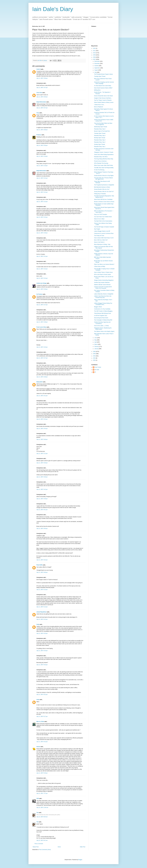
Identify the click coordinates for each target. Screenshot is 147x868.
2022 (94, 48)
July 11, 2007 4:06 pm (42, 572)
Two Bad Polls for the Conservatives (103, 221)
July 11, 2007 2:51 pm (42, 396)
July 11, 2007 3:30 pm (42, 463)
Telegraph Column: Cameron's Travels (104, 152)
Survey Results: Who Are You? (102, 189)
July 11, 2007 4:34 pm (42, 651)
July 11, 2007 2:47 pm (42, 358)
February (97, 347)
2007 (94, 59)
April (96, 342)
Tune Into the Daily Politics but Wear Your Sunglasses (103, 124)
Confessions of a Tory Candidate (102, 309)
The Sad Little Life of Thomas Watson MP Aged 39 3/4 (103, 178)
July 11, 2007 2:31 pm (42, 256)
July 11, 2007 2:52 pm (42, 419)
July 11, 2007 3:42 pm (42, 489)
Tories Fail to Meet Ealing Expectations (104, 155)
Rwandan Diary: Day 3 (100, 140)
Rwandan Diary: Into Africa (101, 157)
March (96, 344)
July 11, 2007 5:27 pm (42, 716)
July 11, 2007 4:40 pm (42, 665)
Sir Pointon (39, 294)
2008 (94, 57)
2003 (94, 358)
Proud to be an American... (101, 161)
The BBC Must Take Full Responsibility (104, 168)
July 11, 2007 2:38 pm (42, 322)
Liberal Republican (41, 612)
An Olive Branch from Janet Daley (103, 86)
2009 (94, 55)
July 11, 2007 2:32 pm (42, 269)
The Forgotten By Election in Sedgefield (104, 185)
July (96, 72)
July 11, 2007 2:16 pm (42, 156)
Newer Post (36, 847)
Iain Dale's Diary (53, 9)
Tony (38, 113)
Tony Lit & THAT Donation (101, 214)
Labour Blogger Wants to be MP (102, 231)
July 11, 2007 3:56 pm (42, 529)
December (97, 61)
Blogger (80, 860)
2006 (94, 352)
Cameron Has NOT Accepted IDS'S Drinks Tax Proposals (103, 287)
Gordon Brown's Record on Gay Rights (104, 176)
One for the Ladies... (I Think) (101, 326)
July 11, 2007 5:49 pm (42, 773)
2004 (94, 356)
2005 (94, 354)
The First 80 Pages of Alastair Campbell (104, 227)
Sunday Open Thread (100, 144)
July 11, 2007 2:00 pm (42, 97)
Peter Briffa (40, 565)
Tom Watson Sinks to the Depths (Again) (104, 331)
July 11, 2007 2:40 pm (42, 347)
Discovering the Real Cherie (101, 318)
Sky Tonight (97, 229)
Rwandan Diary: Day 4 (100, 136)
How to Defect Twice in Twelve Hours (103, 272)
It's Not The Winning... (100, 170)
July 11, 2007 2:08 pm (42, 130)
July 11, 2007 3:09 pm (42, 439)
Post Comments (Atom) (45, 850)
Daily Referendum (41, 102)
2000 (94, 360)
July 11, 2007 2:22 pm (42, 178)
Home (59, 847)
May (96, 340)
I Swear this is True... (99, 105)
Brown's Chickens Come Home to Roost (104, 202)
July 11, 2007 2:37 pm (42, 305)
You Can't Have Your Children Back (103, 217)
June (96, 338)
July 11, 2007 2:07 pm (42, 108)
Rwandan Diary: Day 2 (100, 142)
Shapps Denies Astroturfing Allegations (104, 280)
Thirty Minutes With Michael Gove (103, 313)
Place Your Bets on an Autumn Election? (104, 264)
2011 (94, 51)
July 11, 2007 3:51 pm (42, 510)
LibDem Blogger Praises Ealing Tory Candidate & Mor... (103, 304)
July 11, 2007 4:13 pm (42, 607)
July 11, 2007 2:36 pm (42, 289)
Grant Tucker (98, 367)
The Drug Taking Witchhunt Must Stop (104, 159)
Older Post (83, 847)
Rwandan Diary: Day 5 (100, 129)
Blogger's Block (98, 307)
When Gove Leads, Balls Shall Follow (103, 165)
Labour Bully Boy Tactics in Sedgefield (104, 294)
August (96, 70)
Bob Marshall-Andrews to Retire (102, 187)
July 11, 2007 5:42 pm (42, 742)
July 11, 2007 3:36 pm (42, 477)
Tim (37, 813)
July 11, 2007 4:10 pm (42, 590)
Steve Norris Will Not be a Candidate (103, 199)
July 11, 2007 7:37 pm (42, 793)
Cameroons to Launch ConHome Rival (104, 233)
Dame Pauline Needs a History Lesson (104, 102)
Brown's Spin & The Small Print (102, 131)
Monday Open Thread (100, 138)
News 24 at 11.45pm (99, 219)
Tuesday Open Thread (100, 76)
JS (95, 372)
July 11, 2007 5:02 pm (42, 694)
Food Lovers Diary (41, 327)
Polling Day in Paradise (100, 194)
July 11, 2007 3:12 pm (42, 454)
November (97, 64)
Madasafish (40, 382)
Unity (38, 624)
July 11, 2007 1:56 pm (42, 78)
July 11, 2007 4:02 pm (42, 560)
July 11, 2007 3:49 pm (42, 499)
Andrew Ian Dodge (41, 283)
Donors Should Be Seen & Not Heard (103, 96)
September (97, 68)
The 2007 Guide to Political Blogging (103, 311)
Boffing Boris (97, 90)
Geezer (38, 747)
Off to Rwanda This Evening (101, 163)
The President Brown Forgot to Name (103, 74)
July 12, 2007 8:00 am (42, 817)
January (97, 349)
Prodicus (39, 135)
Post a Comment (39, 844)
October (97, 66)
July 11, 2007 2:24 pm (42, 217)
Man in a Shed (40, 722)
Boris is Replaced (98, 107)
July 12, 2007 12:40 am (42, 808)
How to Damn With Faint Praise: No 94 (104, 238)
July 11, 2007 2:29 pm (42, 233)
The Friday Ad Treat (99, 236)
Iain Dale (97, 370)
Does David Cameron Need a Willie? (103, 88)
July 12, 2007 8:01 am (42, 840)
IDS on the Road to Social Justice (103, 274)
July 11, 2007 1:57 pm (42, 88)
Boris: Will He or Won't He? (101, 240)
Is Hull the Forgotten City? (101, 316)
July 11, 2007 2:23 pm (42, 202)
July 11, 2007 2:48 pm (42, 377)
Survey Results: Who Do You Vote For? (104, 192)
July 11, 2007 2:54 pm (42, 429)
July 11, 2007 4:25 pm (42, 633)
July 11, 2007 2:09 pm (42, 145)
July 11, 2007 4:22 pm (42, 619)
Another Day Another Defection (102, 282)
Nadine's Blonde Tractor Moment (102, 285)
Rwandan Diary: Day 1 (100, 147)
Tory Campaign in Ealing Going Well (103, 320)
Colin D (38, 69)
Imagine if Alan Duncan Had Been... (103, 98)
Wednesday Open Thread (101, 127)
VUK (38, 798)
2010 (94, 53)
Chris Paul (39, 93)
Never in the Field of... (100, 242)
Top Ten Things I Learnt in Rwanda (103, 100)
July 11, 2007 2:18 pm (42, 166)
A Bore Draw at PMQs (100, 267)
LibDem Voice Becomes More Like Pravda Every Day (103, 297)
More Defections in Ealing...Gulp (102, 244)
